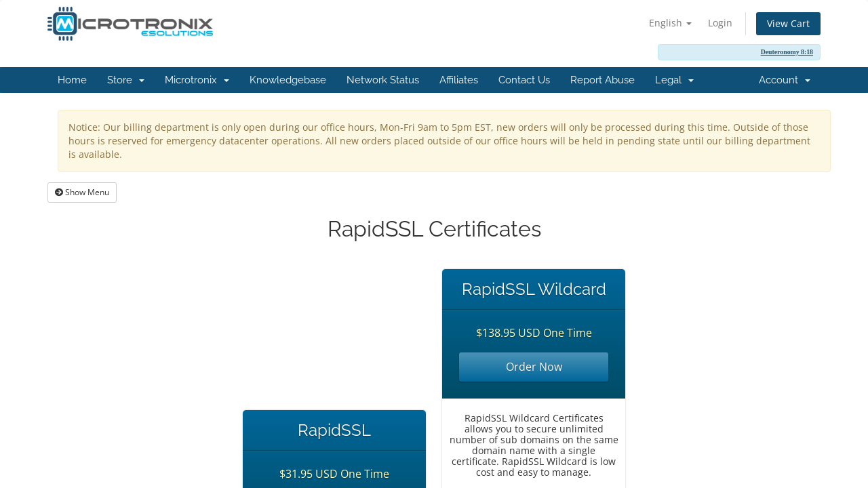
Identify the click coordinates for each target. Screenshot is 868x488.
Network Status (383, 80)
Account (785, 80)
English (670, 23)
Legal (674, 80)
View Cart (788, 23)
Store (126, 80)
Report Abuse (603, 80)
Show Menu (82, 192)
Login (720, 23)
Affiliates (459, 80)
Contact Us (524, 80)
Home (72, 80)
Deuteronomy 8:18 (787, 52)
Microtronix (197, 80)
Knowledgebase (288, 80)
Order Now (534, 367)
